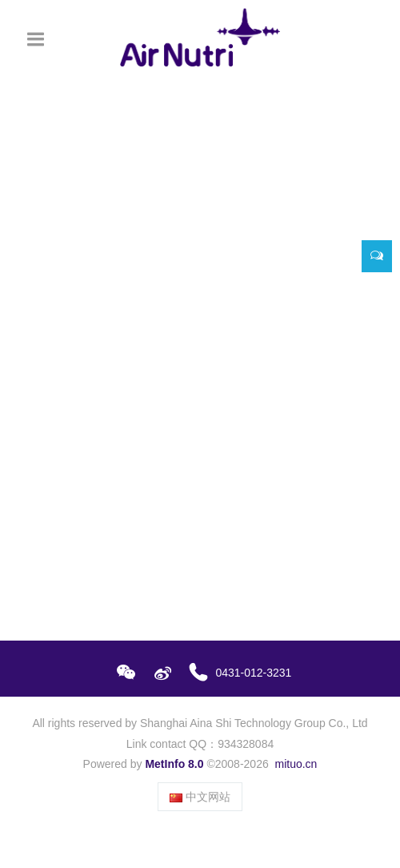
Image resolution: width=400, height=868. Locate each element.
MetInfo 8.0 (174, 764)
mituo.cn (296, 764)
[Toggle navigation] (36, 39)
